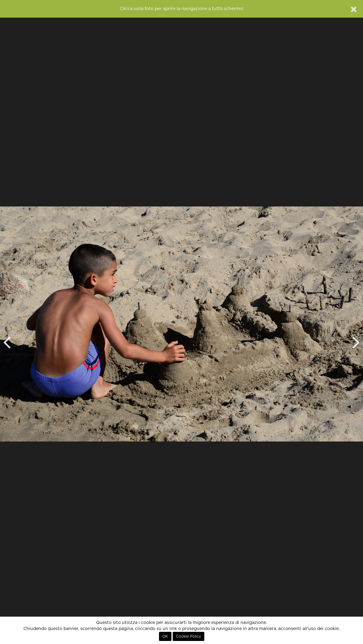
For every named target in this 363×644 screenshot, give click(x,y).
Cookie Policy (188, 636)
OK (165, 636)
